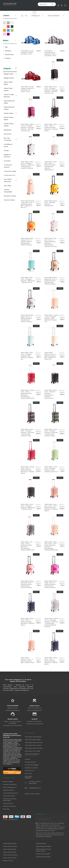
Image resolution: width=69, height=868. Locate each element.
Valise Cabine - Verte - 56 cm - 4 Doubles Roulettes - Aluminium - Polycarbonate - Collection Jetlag (51, 433)
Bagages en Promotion (7, 156)
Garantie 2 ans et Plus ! (32, 768)
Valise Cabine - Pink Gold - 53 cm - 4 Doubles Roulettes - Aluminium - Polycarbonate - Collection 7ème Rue (51, 242)
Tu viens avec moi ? (10, 175)
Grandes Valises (9, 113)
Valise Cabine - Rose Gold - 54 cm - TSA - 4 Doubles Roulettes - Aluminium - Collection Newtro (51, 508)
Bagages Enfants (9, 78)
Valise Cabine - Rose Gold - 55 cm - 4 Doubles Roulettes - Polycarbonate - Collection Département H (51, 166)
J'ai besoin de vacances (8, 166)
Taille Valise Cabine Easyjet (33, 740)
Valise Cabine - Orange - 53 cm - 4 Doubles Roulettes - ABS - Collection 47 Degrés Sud (51, 318)
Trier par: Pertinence (54, 16)
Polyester (8, 58)
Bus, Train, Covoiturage (7, 139)
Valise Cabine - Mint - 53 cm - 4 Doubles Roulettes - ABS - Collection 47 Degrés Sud (27, 356)
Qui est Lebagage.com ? (10, 787)
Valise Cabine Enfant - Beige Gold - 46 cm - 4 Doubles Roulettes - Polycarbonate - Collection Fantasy (51, 281)
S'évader (6, 151)
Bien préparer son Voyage (32, 751)
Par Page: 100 (35, 16)
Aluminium (8, 51)
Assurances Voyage (10, 196)
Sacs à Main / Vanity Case (8, 180)
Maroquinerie (8, 130)
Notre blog (6, 809)
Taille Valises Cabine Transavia (34, 748)
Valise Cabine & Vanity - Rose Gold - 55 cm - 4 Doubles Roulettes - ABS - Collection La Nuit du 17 (28, 204)
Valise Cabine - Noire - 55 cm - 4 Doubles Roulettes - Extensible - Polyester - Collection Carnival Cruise (51, 90)
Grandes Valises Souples (9, 125)
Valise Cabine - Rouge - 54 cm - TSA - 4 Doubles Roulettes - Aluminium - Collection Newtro (28, 470)
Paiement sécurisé (30, 762)
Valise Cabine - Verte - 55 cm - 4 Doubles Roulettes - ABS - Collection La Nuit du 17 (51, 469)
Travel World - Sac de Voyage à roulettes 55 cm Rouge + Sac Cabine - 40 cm (27, 89)
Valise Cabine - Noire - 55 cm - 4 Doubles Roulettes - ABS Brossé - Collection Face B (28, 507)
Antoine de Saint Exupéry (32, 794)
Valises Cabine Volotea (10, 858)
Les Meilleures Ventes (8, 145)
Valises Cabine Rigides (8, 83)
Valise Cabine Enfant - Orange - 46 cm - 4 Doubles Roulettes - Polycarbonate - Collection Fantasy (27, 242)
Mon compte (29, 776)
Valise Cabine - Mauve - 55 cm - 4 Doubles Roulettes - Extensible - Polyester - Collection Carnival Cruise (28, 127)
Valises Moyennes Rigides (9, 102)
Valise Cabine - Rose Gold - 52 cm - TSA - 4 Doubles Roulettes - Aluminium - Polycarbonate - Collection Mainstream (51, 546)
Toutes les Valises (9, 200)
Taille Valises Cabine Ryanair (33, 737)
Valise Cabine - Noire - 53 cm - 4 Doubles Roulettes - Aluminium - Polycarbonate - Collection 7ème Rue (28, 165)
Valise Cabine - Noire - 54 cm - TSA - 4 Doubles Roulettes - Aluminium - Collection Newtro (51, 127)
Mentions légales (8, 782)
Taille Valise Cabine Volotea (33, 745)
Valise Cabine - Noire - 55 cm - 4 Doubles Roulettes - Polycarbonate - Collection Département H (51, 394)
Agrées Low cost (8, 861)
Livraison (28, 759)
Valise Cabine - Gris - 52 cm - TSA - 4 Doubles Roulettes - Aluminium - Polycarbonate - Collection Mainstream (28, 546)
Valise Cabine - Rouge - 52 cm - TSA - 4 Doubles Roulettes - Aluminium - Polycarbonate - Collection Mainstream (28, 394)
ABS (6, 47)
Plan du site (28, 773)
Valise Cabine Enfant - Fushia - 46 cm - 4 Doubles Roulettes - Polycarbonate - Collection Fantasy (51, 584)
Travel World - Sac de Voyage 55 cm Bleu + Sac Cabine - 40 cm (27, 52)
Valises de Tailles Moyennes (9, 96)
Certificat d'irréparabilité (8, 191)
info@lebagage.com (35, 788)
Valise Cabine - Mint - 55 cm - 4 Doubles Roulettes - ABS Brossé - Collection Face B (28, 280)
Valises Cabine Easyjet (10, 849)
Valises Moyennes (41, 843)
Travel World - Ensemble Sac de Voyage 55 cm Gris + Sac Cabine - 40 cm (51, 53)
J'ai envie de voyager (10, 171)
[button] (15, 15)
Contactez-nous (30, 771)
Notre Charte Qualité (9, 796)
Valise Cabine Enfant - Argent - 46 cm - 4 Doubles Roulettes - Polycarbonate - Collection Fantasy (27, 318)
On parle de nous (8, 803)
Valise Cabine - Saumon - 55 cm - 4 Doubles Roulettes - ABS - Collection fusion (28, 660)
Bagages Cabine (9, 74)
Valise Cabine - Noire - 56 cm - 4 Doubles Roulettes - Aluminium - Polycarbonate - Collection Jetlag (28, 433)
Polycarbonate (9, 55)
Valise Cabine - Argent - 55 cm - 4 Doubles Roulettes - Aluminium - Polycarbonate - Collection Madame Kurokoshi (51, 623)
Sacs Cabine (8, 186)
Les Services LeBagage (32, 765)
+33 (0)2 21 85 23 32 (35, 782)
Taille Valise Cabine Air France (34, 743)
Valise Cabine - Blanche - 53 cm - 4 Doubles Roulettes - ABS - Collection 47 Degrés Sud (50, 356)
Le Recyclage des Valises (11, 793)
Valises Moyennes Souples (9, 108)
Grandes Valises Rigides (9, 118)
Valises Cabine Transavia (10, 855)
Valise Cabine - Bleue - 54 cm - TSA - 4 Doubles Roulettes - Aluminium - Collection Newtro (28, 622)
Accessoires (8, 134)
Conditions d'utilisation (10, 784)
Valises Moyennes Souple (43, 849)
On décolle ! (7, 161)
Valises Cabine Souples (8, 89)
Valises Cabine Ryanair (10, 852)
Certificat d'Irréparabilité (32, 754)
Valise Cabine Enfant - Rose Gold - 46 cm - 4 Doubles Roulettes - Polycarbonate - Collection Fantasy (27, 584)
